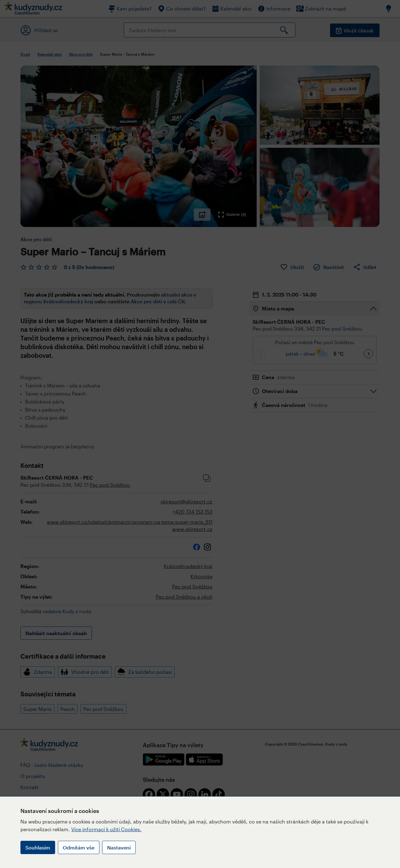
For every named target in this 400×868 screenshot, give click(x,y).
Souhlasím (38, 847)
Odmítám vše (79, 847)
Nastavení (119, 847)
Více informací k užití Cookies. (106, 829)
